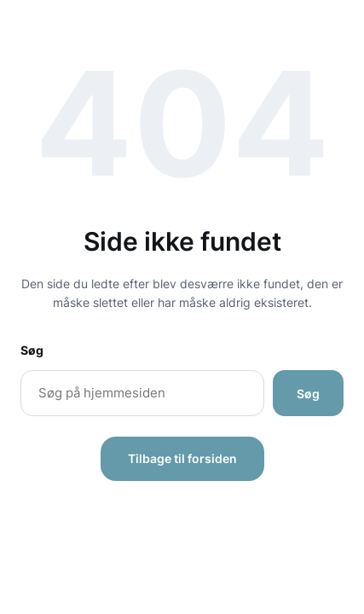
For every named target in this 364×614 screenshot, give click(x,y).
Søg (32, 350)
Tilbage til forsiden (182, 458)
